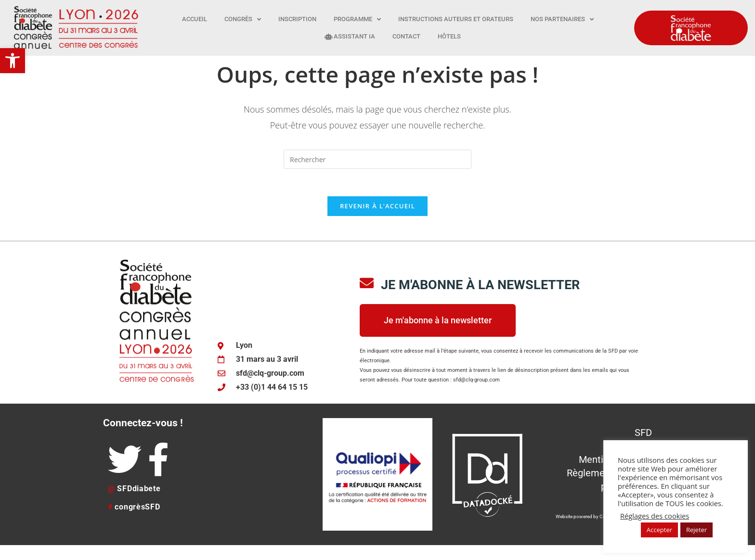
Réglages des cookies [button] (655, 516)
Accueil (195, 19)
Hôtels (449, 36)
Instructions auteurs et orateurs (456, 19)
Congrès (243, 19)
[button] (13, 61)
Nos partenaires (562, 19)
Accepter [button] (659, 530)
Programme (357, 19)
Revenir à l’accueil (377, 220)
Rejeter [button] (696, 530)
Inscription (297, 19)
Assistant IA (350, 36)
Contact (406, 36)
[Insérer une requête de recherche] (377, 172)
